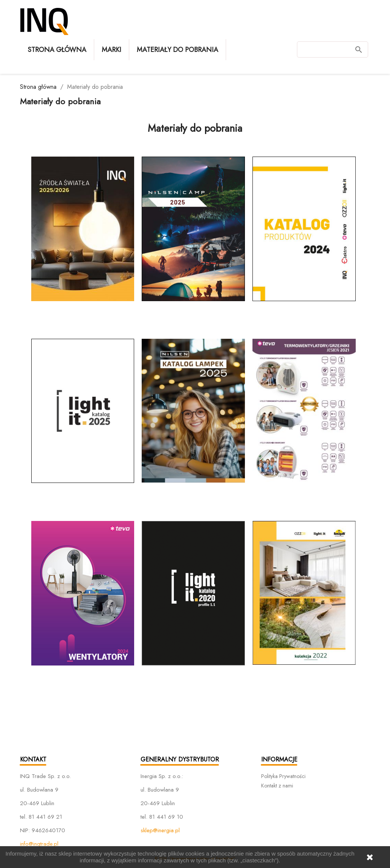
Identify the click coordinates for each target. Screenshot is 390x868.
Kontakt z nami (277, 786)
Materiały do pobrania (177, 50)
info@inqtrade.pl (39, 844)
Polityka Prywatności (283, 776)
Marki (112, 50)
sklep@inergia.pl (160, 830)
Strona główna (57, 50)
